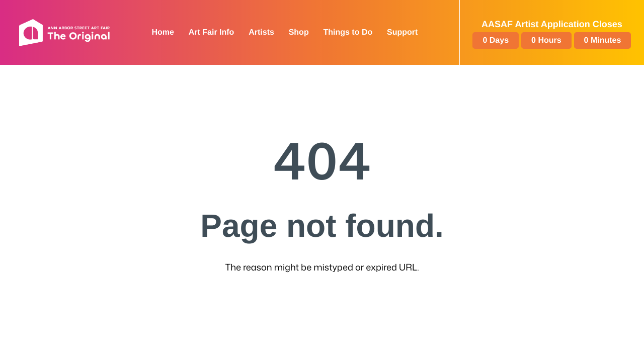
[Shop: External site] (299, 33)
